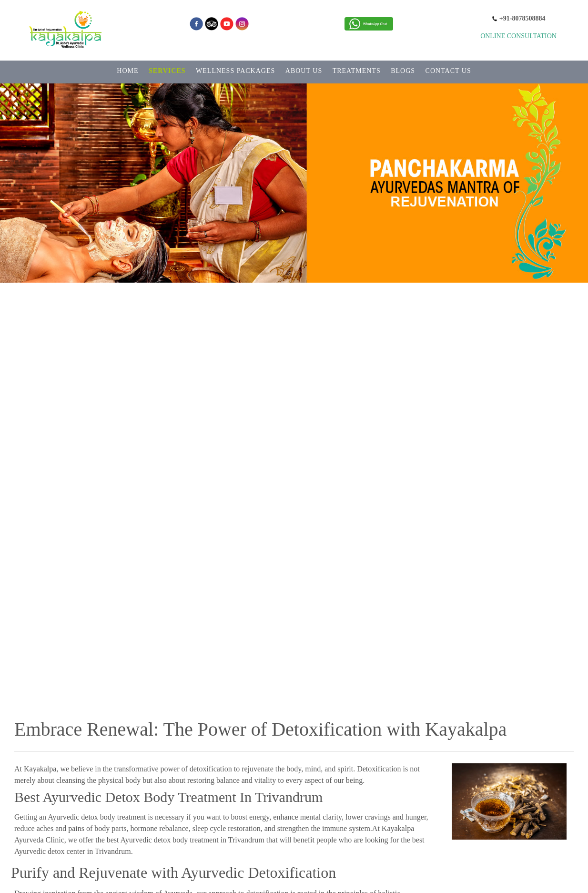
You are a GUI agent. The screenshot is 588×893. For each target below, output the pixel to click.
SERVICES (167, 71)
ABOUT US (304, 71)
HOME (127, 71)
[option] (294, 391)
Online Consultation (518, 36)
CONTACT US (448, 71)
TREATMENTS (357, 71)
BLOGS (403, 71)
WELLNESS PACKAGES (235, 71)
